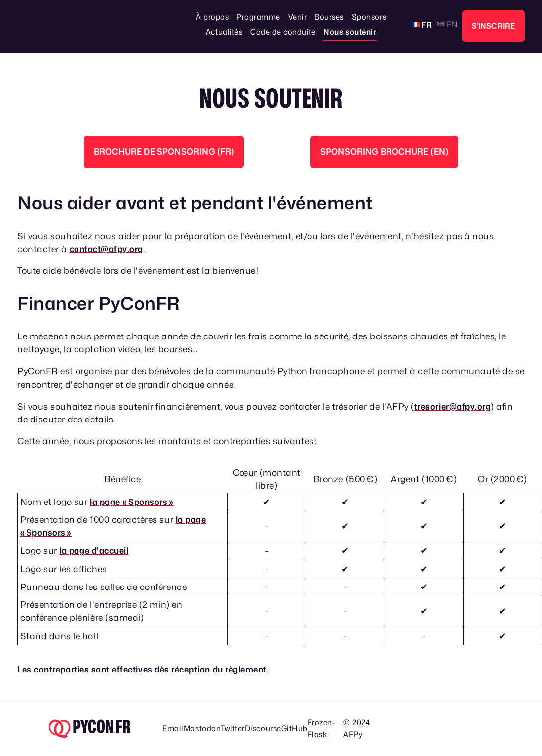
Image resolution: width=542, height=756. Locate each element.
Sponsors (369, 17)
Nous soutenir (350, 32)
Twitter (233, 728)
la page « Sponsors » (132, 502)
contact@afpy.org (106, 249)
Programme (258, 17)
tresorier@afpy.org (453, 406)
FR (426, 25)
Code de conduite (283, 32)
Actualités (224, 32)
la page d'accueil (94, 550)
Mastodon (202, 728)
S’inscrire (494, 26)
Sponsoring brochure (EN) (384, 151)
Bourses (329, 17)
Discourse (263, 728)
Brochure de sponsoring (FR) (164, 151)
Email (173, 728)
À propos (212, 17)
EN (451, 25)
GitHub (294, 728)
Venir (298, 17)
